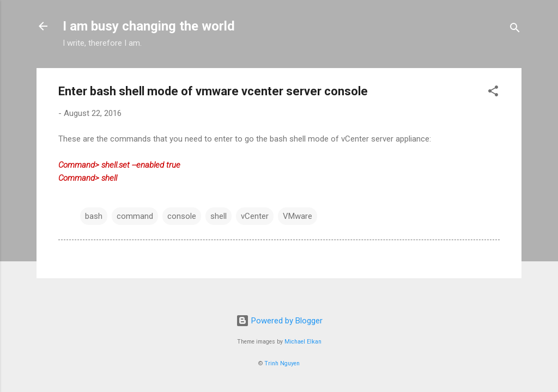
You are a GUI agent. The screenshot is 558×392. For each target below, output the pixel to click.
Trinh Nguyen (282, 363)
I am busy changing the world (149, 26)
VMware (298, 216)
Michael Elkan (303, 342)
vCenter (255, 216)
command (135, 216)
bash (94, 216)
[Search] (515, 30)
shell (219, 216)
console (182, 216)
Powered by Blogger (279, 321)
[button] (493, 93)
